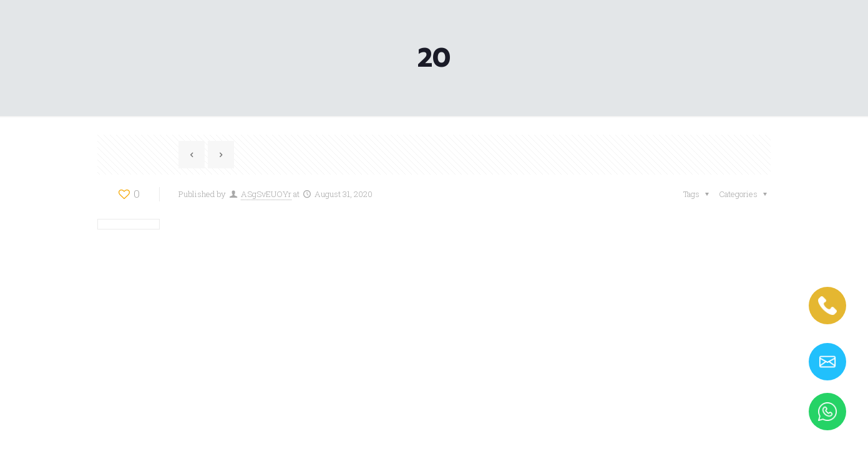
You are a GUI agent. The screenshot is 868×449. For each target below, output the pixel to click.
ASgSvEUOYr (266, 194)
